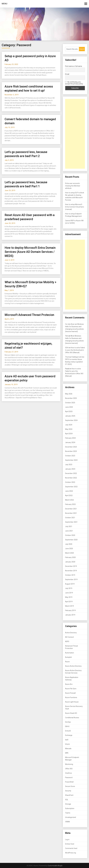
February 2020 (70, 557)
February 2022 (70, 504)
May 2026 (69, 394)
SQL (67, 800)
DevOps (68, 722)
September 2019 (71, 579)
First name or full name (74, 66)
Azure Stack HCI (71, 713)
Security (68, 791)
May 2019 (69, 597)
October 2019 (70, 575)
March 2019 (69, 606)
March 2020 (69, 553)
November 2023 (71, 451)
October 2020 (70, 535)
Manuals (68, 749)
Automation (70, 653)
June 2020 (69, 549)
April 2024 (69, 434)
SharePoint (69, 795)
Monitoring (69, 764)
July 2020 (69, 544)
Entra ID (68, 731)
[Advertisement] (75, 134)
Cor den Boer (70, 324)
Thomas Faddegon (72, 357)
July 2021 (69, 526)
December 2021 (71, 509)
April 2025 (69, 411)
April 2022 (69, 495)
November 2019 (71, 571)
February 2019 (70, 610)
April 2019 (69, 602)
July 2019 (69, 588)
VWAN (67, 822)
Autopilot (68, 657)
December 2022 (71, 473)
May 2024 (69, 429)
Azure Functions (71, 697)
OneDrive (68, 773)
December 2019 (71, 566)
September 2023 (71, 460)
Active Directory (71, 633)
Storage (68, 804)
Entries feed (70, 844)
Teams (68, 813)
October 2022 (70, 482)
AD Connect (69, 637)
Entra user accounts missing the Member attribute (73, 186)
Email (67, 74)
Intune (67, 744)
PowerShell (69, 782)
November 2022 (71, 478)
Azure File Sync (71, 689)
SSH (67, 348)
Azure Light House (72, 702)
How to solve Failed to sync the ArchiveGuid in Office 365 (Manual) (75, 350)
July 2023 (69, 465)
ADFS (67, 641)
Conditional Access (72, 718)
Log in (67, 839)
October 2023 (70, 456)
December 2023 (71, 447)
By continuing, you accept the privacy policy (74, 83)
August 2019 (70, 584)
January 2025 (70, 416)
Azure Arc (69, 684)
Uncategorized (71, 817)
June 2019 (69, 593)
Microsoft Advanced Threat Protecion (29, 315)
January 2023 (70, 469)
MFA (67, 753)
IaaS (67, 740)
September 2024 (71, 420)
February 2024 (70, 438)
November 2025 (71, 398)
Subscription (70, 808)
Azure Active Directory (73, 666)
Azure (67, 662)
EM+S (67, 726)
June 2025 (69, 407)
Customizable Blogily (55, 866)
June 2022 (69, 491)
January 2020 (70, 562)
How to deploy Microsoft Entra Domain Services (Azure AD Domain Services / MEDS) (30, 252)
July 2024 (69, 425)
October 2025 (70, 403)
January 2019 (70, 615)
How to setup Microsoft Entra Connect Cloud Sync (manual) (75, 207)
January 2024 (70, 442)
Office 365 (69, 769)
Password (69, 777)
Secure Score (70, 786)
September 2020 (71, 540)
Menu (5, 4)
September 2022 (71, 487)
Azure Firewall (70, 693)
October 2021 (70, 518)
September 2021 (71, 522)
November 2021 (71, 513)
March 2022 (69, 500)
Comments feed (71, 848)
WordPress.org (71, 853)
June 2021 (69, 531)
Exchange (69, 735)
